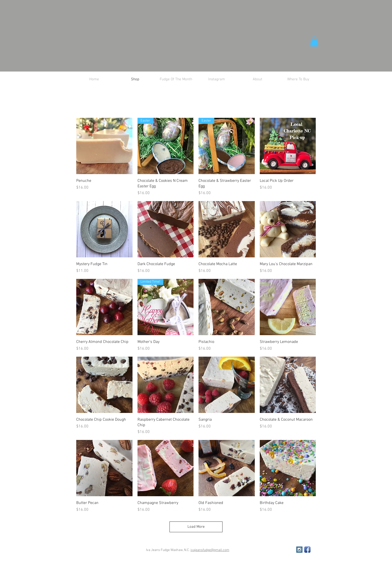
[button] (314, 41)
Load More (196, 527)
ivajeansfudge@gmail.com (210, 550)
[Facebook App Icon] (307, 550)
